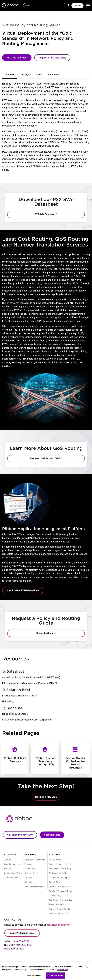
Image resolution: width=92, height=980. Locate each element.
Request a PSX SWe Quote (52, 58)
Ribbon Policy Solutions (15, 714)
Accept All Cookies (55, 975)
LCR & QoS (25, 75)
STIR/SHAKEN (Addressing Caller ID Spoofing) (27, 720)
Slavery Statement (57, 905)
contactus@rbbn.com (58, 925)
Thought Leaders (12, 878)
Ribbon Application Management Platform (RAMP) (30, 683)
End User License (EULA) (60, 869)
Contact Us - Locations (35, 860)
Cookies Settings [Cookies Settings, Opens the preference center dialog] (34, 975)
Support (28, 882)
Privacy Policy (55, 882)
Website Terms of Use (59, 914)
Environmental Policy (58, 873)
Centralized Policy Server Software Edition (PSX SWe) (31, 677)
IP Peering (8, 701)
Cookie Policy (55, 860)
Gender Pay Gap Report (60, 878)
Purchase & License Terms (61, 891)
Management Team (13, 873)
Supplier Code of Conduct (60, 909)
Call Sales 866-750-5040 (20, 835)
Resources (53, 75)
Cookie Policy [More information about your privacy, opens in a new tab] (63, 970)
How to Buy (30, 869)
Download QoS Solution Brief (45, 458)
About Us (8, 860)
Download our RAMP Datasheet (23, 590)
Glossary (29, 864)
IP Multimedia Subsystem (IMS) (19, 696)
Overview (10, 75)
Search (68, 5)
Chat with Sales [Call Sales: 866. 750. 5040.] (52, 835)
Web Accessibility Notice (35, 887)
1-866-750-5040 (20, 941)
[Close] (87, 967)
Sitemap (28, 878)
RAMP (39, 75)
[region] (46, 971)
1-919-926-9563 (23, 945)
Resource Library (32, 873)
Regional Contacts (14, 949)
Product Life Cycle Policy (60, 887)
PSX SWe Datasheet (17, 58)
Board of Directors (12, 864)
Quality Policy (55, 896)
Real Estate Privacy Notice (61, 900)
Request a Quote (45, 633)
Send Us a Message (46, 797)
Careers (8, 869)
